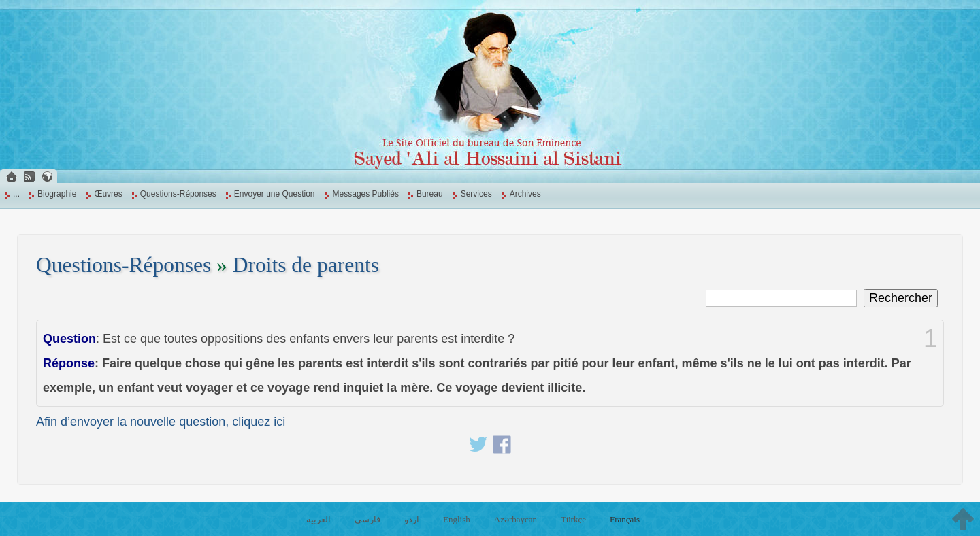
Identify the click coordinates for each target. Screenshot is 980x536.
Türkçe (573, 519)
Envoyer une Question (275, 194)
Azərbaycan (516, 519)
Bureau (430, 194)
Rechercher (901, 298)
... (16, 194)
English (457, 519)
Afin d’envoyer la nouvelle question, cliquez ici (161, 422)
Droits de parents (306, 265)
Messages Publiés (366, 194)
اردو (412, 519)
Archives (525, 194)
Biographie (57, 194)
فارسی (367, 519)
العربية (318, 519)
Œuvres (108, 194)
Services (476, 194)
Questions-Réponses (178, 194)
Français (625, 519)
